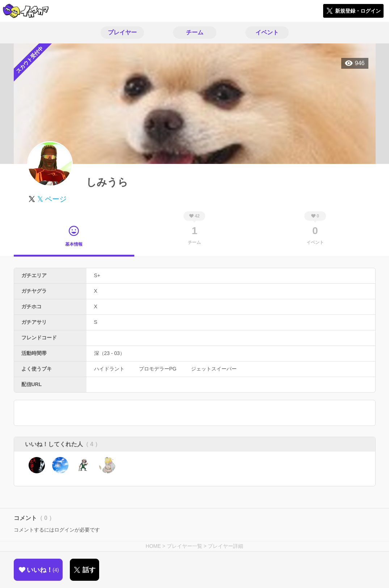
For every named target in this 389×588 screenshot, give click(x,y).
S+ (97, 275)
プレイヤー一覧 (185, 546)
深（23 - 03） (110, 353)
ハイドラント (109, 369)
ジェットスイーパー (214, 369)
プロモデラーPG (158, 369)
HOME (153, 546)
